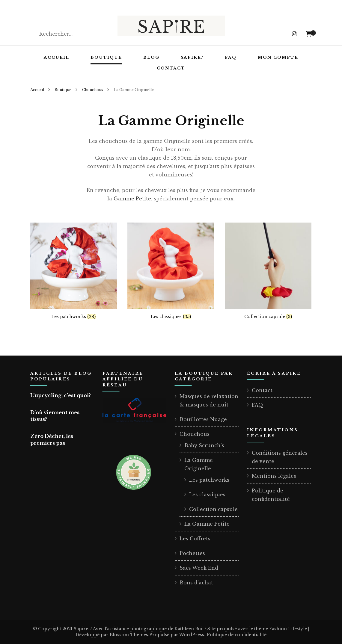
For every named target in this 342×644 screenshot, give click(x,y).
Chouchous (195, 434)
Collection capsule (213, 509)
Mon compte (278, 57)
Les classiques (207, 495)
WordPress (192, 635)
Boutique (106, 57)
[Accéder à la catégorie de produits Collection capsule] (268, 271)
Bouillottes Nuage (203, 419)
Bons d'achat (196, 583)
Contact (171, 68)
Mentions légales (274, 476)
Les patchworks (209, 480)
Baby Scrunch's (204, 445)
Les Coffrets (195, 539)
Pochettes (192, 553)
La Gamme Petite (207, 524)
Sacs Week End (199, 568)
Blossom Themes (129, 635)
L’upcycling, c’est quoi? (61, 395)
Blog (151, 57)
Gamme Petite (132, 199)
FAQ (231, 57)
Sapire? (192, 57)
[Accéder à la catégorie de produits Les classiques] (171, 271)
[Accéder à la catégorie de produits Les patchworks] (74, 271)
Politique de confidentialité (237, 635)
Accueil (57, 57)
